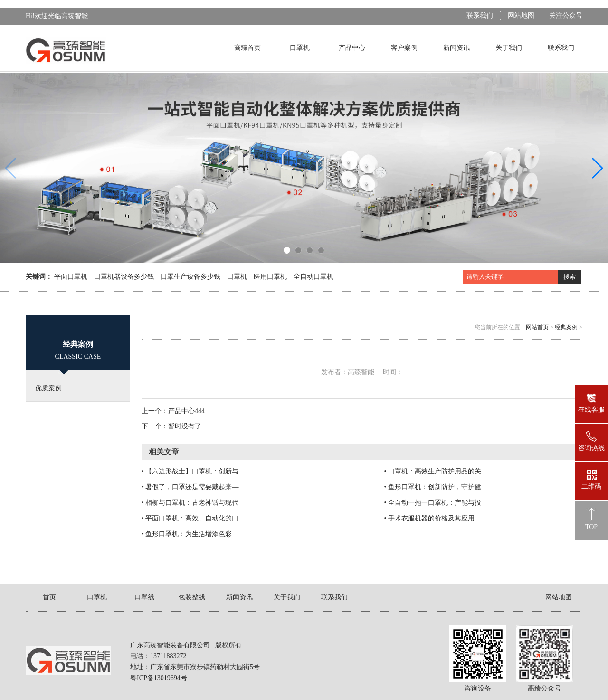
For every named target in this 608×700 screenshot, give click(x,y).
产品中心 (352, 48)
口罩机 (300, 48)
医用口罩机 (270, 277)
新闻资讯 (456, 48)
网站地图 (521, 15)
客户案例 (404, 48)
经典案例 (566, 327)
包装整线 (192, 597)
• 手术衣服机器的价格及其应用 (429, 518)
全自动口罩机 (313, 277)
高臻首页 (247, 48)
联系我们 (480, 15)
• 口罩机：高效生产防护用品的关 (432, 471)
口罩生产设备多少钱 (190, 277)
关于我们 (509, 48)
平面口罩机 (71, 277)
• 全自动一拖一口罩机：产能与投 (432, 503)
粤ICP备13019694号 (159, 678)
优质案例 (48, 388)
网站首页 (537, 327)
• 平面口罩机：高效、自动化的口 (190, 518)
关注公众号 (566, 15)
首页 (49, 597)
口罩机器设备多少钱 (124, 277)
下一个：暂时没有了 (171, 426)
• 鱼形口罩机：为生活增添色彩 (187, 534)
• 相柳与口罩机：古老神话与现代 (190, 503)
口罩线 (144, 597)
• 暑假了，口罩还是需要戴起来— (190, 487)
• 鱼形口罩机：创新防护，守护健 (432, 487)
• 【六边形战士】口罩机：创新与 (190, 471)
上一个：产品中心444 (173, 411)
